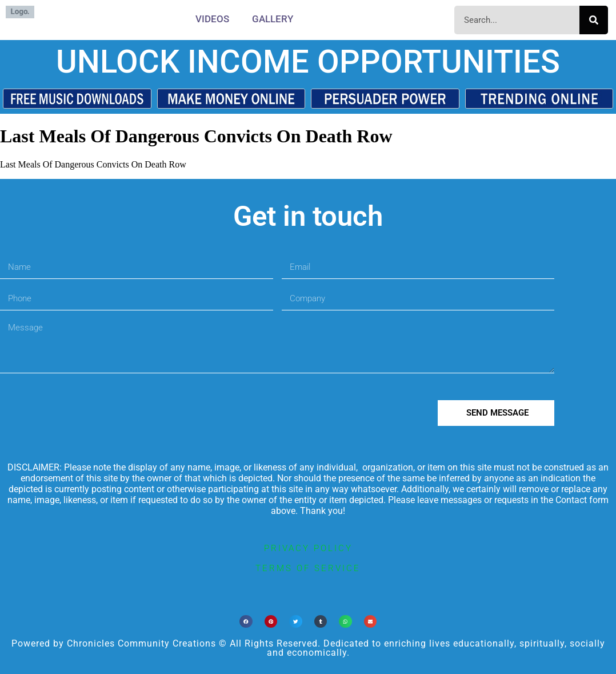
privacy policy (308, 548)
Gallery (273, 19)
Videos (212, 19)
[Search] (594, 20)
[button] (246, 622)
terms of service (308, 568)
